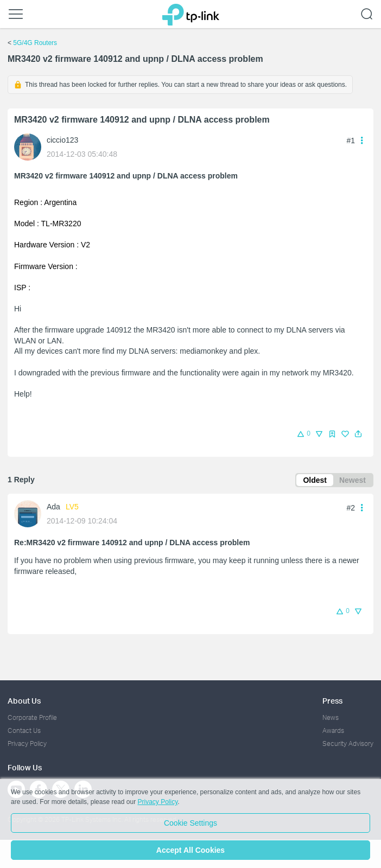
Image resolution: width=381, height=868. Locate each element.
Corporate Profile (32, 717)
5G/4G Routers (35, 43)
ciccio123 (62, 140)
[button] (358, 434)
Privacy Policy (27, 743)
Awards (333, 730)
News (331, 717)
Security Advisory (348, 743)
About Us (24, 701)
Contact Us (24, 730)
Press (332, 701)
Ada (53, 507)
